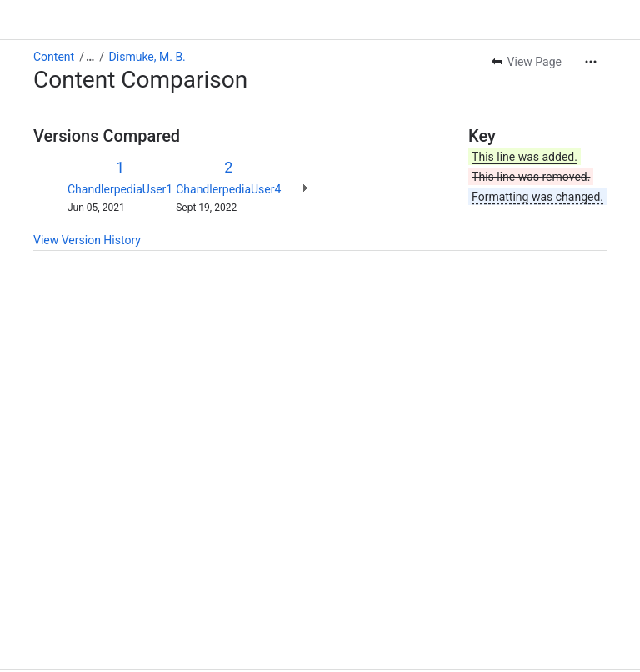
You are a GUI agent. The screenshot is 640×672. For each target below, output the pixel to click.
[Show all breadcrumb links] (90, 17)
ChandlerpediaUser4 (228, 149)
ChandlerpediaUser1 (120, 149)
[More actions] (591, 22)
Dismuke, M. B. (147, 17)
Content (54, 17)
